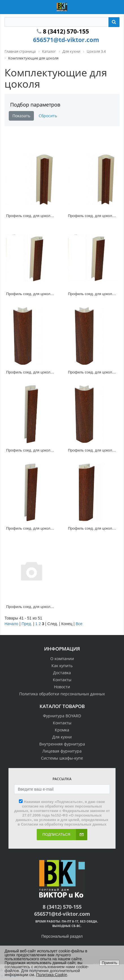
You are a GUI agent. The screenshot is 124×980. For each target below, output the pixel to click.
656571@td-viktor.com (66, 40)
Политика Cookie (52, 975)
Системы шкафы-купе (62, 758)
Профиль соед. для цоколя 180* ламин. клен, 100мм (51, 450)
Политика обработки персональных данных (62, 694)
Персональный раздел (62, 936)
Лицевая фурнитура (62, 751)
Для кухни (62, 737)
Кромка (62, 730)
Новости (62, 687)
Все (79, 624)
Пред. (27, 624)
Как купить (62, 666)
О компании (62, 659)
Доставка (62, 673)
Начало (11, 624)
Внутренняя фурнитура (62, 744)
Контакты (62, 680)
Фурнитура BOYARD (62, 716)
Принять (109, 963)
